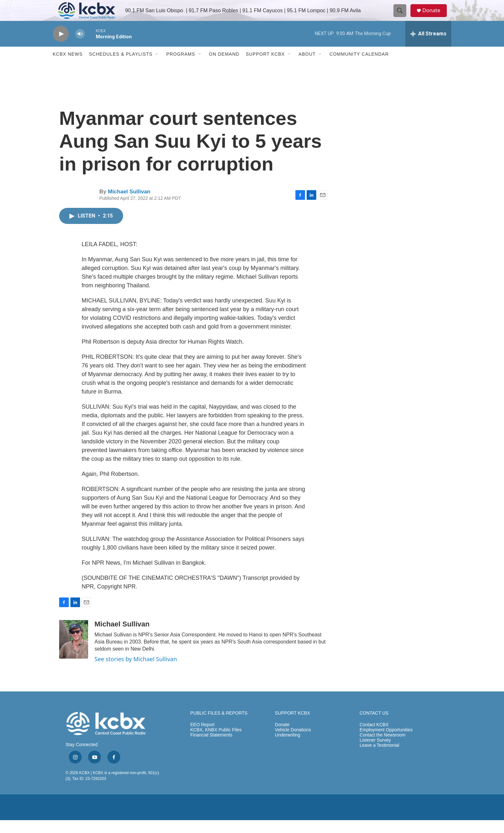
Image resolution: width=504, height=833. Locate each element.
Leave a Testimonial (379, 758)
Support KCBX (265, 67)
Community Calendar (359, 67)
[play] (61, 47)
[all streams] (428, 47)
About (307, 67)
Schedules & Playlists (121, 67)
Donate (435, 17)
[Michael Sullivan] (74, 652)
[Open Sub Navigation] (157, 67)
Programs (181, 67)
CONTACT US (374, 726)
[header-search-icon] (402, 17)
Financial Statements (211, 748)
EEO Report (202, 738)
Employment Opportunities (386, 743)
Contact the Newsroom (382, 748)
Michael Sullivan (129, 204)
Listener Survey (375, 753)
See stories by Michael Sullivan (136, 672)
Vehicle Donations (293, 743)
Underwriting (288, 748)
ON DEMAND (224, 67)
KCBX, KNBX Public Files (216, 743)
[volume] (80, 47)
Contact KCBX (374, 738)
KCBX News (68, 67)
